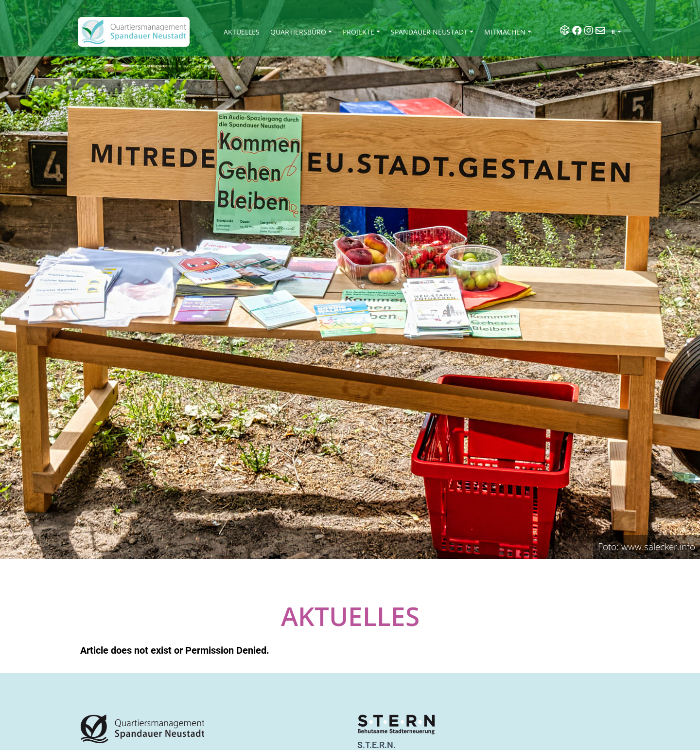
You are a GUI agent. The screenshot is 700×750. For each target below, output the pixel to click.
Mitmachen (505, 32)
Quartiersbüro (298, 32)
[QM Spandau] (134, 32)
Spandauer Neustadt (429, 32)
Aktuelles (242, 32)
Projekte (359, 32)
